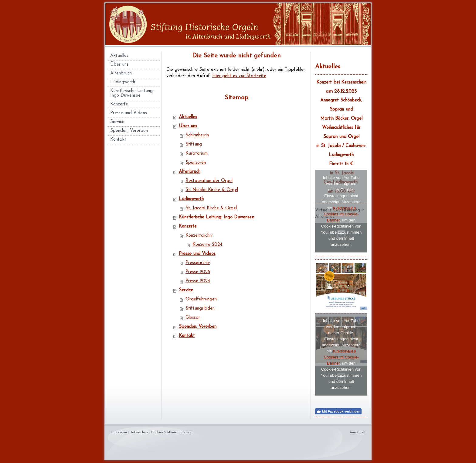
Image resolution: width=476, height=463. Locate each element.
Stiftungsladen (200, 309)
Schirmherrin (197, 135)
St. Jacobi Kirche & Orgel (211, 208)
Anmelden (357, 432)
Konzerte (188, 226)
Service (186, 290)
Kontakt (187, 336)
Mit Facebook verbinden (338, 411)
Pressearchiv (198, 263)
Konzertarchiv (199, 236)
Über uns (188, 126)
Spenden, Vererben (198, 327)
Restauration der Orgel (209, 181)
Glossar (193, 318)
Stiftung (194, 144)
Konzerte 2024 (207, 245)
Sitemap (186, 432)
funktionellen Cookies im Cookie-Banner (341, 214)
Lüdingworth (191, 199)
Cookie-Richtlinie (164, 432)
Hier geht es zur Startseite (239, 76)
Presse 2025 (198, 272)
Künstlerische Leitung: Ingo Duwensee (216, 217)
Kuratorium (197, 154)
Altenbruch (190, 172)
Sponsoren (196, 163)
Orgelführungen (201, 299)
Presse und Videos (197, 254)
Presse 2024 (198, 281)
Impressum (119, 432)
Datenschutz (139, 432)
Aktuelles (188, 117)
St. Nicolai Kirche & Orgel (212, 190)
